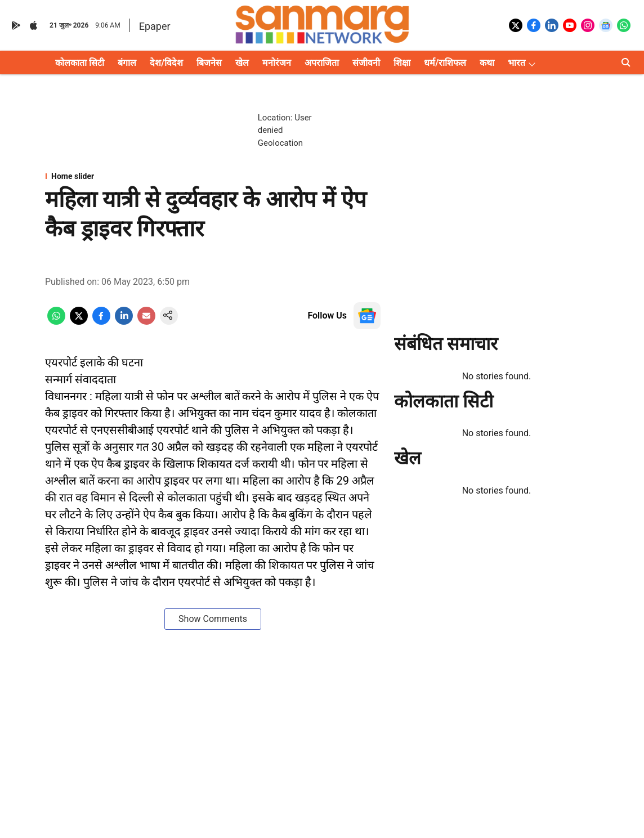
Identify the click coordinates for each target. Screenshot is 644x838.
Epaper (155, 26)
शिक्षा (402, 63)
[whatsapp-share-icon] (56, 322)
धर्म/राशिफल (445, 63)
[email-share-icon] (146, 322)
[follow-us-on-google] (367, 316)
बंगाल (127, 63)
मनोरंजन (277, 63)
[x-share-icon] (79, 322)
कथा (487, 63)
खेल (242, 63)
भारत (516, 63)
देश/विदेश (166, 63)
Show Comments (213, 619)
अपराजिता (322, 63)
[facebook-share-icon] (101, 322)
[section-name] (213, 176)
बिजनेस (209, 63)
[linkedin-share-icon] (124, 322)
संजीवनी (366, 63)
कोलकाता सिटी (80, 63)
